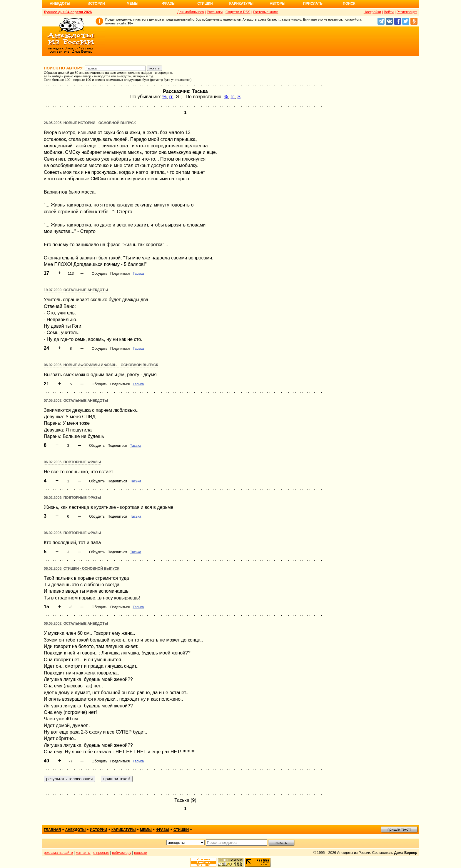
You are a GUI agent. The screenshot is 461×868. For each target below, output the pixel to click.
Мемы (133, 4)
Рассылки (215, 12)
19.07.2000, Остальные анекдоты (76, 290)
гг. (171, 97)
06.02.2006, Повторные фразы (72, 462)
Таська (138, 274)
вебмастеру (122, 853)
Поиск (349, 4)
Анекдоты (60, 4)
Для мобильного (191, 12)
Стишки (205, 4)
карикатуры (124, 830)
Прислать (313, 4)
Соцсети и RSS (238, 12)
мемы (146, 830)
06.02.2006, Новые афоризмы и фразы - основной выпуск (101, 365)
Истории (96, 4)
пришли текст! (399, 829)
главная (52, 830)
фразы (162, 830)
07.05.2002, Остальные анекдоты (76, 401)
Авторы (278, 4)
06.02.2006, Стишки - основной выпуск (82, 569)
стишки (181, 830)
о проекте (101, 853)
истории (99, 830)
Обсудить (100, 274)
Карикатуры (241, 4)
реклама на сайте (58, 853)
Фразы (169, 4)
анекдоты (76, 830)
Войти (389, 12)
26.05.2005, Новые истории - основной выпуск (90, 123)
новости (141, 853)
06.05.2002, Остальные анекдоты (76, 624)
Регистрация (407, 12)
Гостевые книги (266, 12)
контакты (83, 853)
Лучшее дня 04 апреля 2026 (68, 12)
